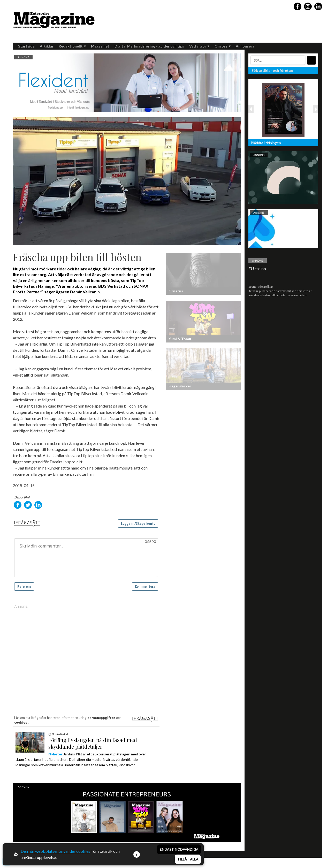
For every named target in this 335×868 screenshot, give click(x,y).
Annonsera (245, 46)
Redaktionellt (72, 46)
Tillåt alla (188, 859)
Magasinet (100, 46)
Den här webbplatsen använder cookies (55, 851)
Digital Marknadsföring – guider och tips (149, 46)
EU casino (257, 268)
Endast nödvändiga (179, 849)
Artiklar (47, 46)
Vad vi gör (199, 46)
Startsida (26, 46)
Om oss (223, 46)
